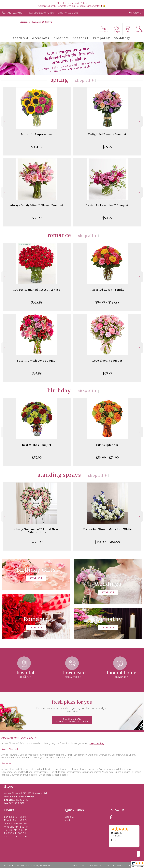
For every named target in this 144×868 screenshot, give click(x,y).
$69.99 (107, 147)
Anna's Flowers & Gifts (36, 22)
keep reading (97, 743)
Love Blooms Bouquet (107, 361)
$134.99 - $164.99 (107, 542)
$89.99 (37, 218)
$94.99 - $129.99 (107, 302)
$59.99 (37, 458)
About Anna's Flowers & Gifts (19, 738)
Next (140, 121)
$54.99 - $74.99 (107, 458)
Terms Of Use (78, 865)
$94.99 (107, 218)
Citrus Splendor (107, 445)
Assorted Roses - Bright (107, 290)
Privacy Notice (94, 865)
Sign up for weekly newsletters (72, 720)
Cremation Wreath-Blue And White (107, 529)
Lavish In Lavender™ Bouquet (107, 205)
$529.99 (37, 302)
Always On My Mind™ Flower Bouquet (37, 205)
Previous (4, 121)
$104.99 (37, 147)
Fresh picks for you (72, 706)
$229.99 (37, 542)
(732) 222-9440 (15, 13)
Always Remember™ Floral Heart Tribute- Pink (37, 531)
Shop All (83, 80)
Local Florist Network (115, 865)
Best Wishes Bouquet (37, 445)
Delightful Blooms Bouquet (107, 134)
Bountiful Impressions (37, 134)
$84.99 (37, 373)
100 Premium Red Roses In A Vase (37, 290)
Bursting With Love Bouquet (37, 361)
